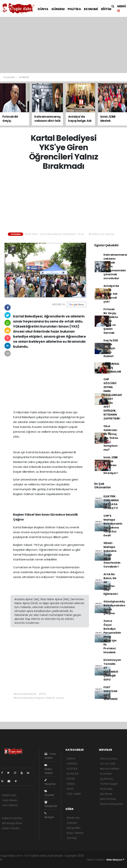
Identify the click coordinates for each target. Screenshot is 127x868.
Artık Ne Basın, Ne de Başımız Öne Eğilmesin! (111, 584)
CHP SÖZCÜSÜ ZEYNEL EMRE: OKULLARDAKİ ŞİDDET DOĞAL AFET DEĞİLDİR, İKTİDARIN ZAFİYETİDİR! (113, 399)
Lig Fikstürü (107, 779)
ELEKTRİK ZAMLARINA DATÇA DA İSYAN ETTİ (111, 502)
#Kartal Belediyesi (25, 694)
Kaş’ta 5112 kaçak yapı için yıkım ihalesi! (111, 348)
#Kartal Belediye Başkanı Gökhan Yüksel (39, 698)
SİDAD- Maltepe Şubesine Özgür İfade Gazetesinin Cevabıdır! (112, 555)
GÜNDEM (58, 9)
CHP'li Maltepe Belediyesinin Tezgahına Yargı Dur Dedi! (113, 526)
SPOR (70, 789)
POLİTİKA (74, 9)
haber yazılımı (12, 860)
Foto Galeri (50, 756)
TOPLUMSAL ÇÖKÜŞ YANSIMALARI (112, 368)
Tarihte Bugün (109, 784)
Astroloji (72, 838)
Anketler (72, 823)
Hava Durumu (109, 759)
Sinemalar (106, 789)
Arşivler (49, 793)
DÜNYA (43, 9)
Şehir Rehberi (108, 799)
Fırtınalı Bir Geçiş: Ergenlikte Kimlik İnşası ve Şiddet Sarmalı (111, 321)
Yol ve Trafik (108, 764)
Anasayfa (9, 77)
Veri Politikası (10, 805)
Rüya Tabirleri (75, 833)
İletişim (49, 815)
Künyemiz (51, 804)
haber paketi (29, 860)
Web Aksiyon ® (115, 860)
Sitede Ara (73, 818)
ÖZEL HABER (74, 794)
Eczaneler (106, 774)
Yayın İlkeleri (9, 800)
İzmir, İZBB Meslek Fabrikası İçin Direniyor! (111, 465)
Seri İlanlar (106, 794)
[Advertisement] (63, 45)
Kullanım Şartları (12, 818)
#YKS (42, 694)
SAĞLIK (71, 784)
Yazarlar (50, 782)
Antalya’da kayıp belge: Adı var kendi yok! (111, 294)
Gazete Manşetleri (111, 804)
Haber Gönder (11, 828)
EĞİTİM (106, 9)
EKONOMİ (91, 9)
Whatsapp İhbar (12, 823)
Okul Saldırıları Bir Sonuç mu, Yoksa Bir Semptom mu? (111, 438)
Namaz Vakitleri (110, 769)
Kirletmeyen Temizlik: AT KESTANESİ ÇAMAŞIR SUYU (112, 670)
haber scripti (46, 860)
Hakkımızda (9, 795)
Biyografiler (74, 828)
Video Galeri (49, 769)
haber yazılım (63, 860)
